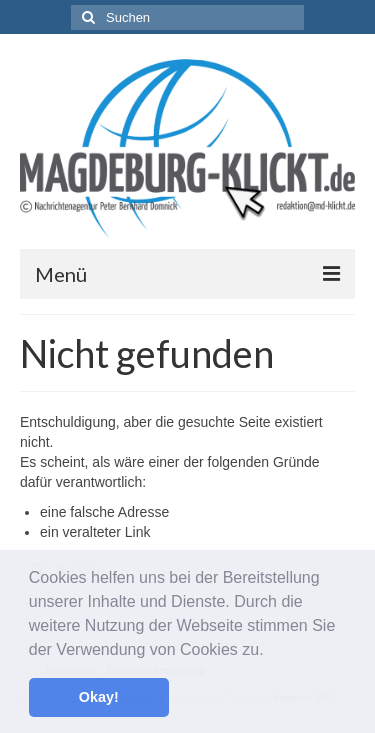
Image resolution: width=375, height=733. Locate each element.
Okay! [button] (99, 697)
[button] (271, 651)
